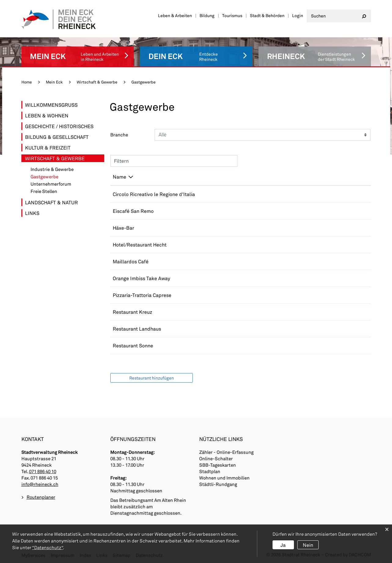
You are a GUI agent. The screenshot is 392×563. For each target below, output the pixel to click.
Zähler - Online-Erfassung (226, 452)
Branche (119, 135)
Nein (308, 545)
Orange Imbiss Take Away (141, 278)
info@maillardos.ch (300, 261)
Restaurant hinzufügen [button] (152, 378)
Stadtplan (210, 471)
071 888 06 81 (245, 278)
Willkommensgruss (51, 105)
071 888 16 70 (245, 295)
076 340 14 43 (245, 194)
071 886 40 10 (43, 471)
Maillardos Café (131, 261)
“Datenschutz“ (48, 547)
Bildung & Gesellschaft (57, 137)
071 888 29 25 (245, 244)
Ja (283, 545)
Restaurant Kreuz (132, 312)
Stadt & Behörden (267, 15)
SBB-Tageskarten (218, 465)
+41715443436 (246, 261)
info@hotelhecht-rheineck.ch (311, 244)
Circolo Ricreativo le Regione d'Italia (154, 194)
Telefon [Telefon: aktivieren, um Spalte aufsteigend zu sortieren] (238, 177)
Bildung (207, 15)
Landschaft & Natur (51, 202)
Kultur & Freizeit (48, 148)
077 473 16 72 (245, 211)
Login (298, 15)
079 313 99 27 (245, 345)
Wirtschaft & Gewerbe (55, 158)
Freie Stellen (44, 191)
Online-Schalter (216, 458)
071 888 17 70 (245, 228)
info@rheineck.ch (40, 484)
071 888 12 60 (245, 329)
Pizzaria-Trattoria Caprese (142, 295)
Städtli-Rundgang (218, 484)
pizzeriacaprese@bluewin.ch (310, 295)
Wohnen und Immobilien (224, 478)
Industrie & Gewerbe (52, 169)
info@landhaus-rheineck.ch (309, 329)
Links (32, 213)
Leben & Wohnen (47, 115)
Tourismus (232, 15)
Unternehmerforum (51, 184)
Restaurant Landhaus (137, 329)
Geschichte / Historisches (59, 126)
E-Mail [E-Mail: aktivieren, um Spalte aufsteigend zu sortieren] (285, 177)
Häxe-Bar (123, 228)
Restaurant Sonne (133, 345)
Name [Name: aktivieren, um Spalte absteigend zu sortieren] (119, 177)
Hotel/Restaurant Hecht (140, 244)
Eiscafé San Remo (133, 211)
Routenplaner (41, 497)
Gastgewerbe (58, 177)
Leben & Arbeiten (175, 15)
